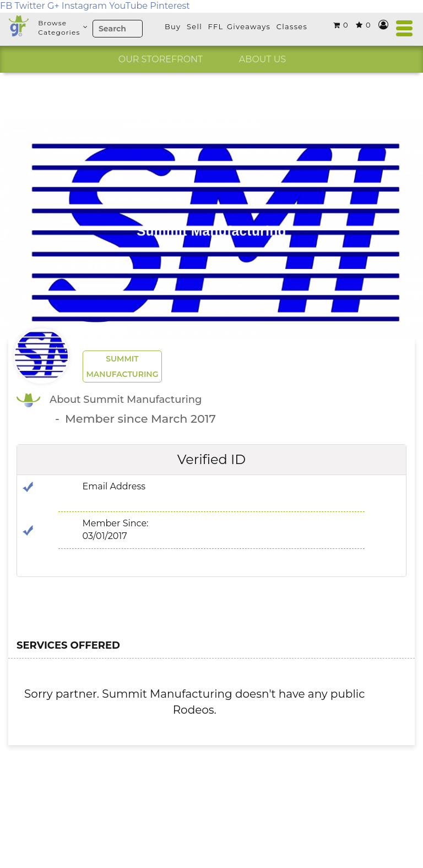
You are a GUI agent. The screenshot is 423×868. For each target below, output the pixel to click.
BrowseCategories (63, 28)
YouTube (128, 6)
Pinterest (170, 6)
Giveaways (249, 26)
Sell (194, 26)
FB (6, 6)
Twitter (29, 6)
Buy (173, 26)
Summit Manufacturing (122, 366)
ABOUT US (262, 59)
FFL (216, 26)
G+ (53, 6)
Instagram (84, 6)
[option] (161, 60)
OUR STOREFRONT (161, 59)
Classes (292, 26)
